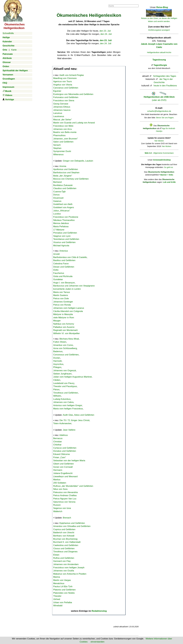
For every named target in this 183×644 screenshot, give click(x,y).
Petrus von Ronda (62, 305)
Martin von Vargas (62, 580)
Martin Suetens (61, 295)
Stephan (57, 148)
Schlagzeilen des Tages (165, 76)
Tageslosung (159, 60)
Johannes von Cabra (63, 402)
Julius (62, 211)
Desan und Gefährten (64, 267)
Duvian (57, 358)
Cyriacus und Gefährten (65, 448)
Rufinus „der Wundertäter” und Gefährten (73, 486)
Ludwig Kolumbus (62, 399)
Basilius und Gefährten (64, 260)
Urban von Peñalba (63, 602)
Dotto (56, 270)
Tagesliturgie (160, 65)
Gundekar (58, 279)
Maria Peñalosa (61, 226)
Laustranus (59, 116)
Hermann (58, 470)
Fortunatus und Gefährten (66, 97)
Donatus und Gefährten (65, 451)
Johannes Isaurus (62, 110)
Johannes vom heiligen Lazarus (69, 308)
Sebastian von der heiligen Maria (69, 461)
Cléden (57, 380)
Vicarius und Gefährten (64, 242)
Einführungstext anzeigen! (159, 30)
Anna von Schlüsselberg (65, 348)
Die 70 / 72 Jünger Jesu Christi (74, 420)
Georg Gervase (61, 104)
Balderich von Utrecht (64, 533)
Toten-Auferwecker (62, 423)
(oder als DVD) (159, 97)
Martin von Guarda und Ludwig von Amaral (74, 123)
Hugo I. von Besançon (64, 283)
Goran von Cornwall (63, 467)
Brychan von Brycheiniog (65, 539)
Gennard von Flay (62, 561)
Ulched (57, 599)
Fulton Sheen (60, 342)
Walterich (58, 511)
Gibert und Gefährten (64, 464)
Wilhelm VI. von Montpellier (66, 333)
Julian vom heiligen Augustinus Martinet (72, 377)
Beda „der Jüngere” (63, 176)
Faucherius (59, 273)
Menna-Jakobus (61, 223)
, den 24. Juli (105, 43)
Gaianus (57, 201)
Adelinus (64, 435)
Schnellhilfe (8, 33)
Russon (57, 505)
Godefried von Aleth (63, 204)
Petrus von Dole (61, 298)
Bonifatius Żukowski (63, 185)
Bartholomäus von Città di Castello (70, 257)
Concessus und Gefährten (66, 355)
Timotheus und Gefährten (66, 393)
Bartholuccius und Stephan (66, 173)
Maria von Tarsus (62, 292)
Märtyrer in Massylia (63, 314)
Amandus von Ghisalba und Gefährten (72, 526)
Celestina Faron (61, 264)
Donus (56, 195)
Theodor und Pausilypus (65, 386)
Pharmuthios (59, 135)
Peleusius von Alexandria (65, 492)
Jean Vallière (69, 430)
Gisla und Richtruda (63, 276)
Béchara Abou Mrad (69, 339)
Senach (57, 145)
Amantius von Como (63, 345)
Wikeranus (58, 154)
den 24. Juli (106, 34)
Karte (14, 50)
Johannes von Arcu (63, 129)
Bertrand (57, 182)
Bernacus (58, 438)
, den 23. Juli (105, 40)
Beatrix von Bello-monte (65, 132)
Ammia (63, 166)
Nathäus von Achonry (64, 324)
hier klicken (159, 141)
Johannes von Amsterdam (66, 564)
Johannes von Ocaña (64, 571)
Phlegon (57, 367)
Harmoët (57, 361)
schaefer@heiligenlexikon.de (159, 111)
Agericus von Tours (63, 81)
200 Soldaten (60, 483)
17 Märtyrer (59, 230)
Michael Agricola (61, 246)
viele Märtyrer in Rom (64, 318)
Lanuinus (58, 113)
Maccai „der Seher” (63, 120)
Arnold (56, 254)
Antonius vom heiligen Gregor (68, 405)
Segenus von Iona (62, 508)
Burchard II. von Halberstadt (67, 542)
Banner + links (167, 175)
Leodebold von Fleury (64, 383)
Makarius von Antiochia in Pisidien (70, 574)
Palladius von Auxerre (64, 327)
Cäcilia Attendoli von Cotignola (68, 311)
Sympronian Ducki (62, 151)
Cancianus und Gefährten (66, 88)
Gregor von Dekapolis (73, 161)
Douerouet (58, 198)
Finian (60, 457)
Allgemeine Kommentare (163, 153)
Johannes (66, 139)
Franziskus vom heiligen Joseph (69, 568)
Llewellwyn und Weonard (65, 476)
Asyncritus (58, 364)
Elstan (56, 555)
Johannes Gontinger (63, 302)
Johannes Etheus (62, 107)
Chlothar (57, 445)
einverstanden (97, 642)
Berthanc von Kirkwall (64, 536)
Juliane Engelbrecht (63, 473)
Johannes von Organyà (65, 370)
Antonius (64, 251)
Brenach (67, 518)
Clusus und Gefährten (64, 548)
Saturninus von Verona (64, 502)
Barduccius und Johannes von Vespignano (74, 286)
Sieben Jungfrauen (62, 374)
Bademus (58, 351)
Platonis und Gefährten (64, 590)
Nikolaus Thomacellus (64, 220)
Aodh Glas (68, 415)
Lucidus (57, 214)
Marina (57, 577)
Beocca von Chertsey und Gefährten (71, 179)
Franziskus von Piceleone (66, 217)
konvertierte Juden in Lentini (67, 289)
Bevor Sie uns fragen (165, 118)
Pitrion (56, 390)
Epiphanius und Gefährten (72, 523)
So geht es (169, 167)
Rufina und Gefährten (64, 558)
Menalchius (59, 583)
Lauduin (89, 161)
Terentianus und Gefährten (66, 239)
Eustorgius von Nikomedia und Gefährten (73, 94)
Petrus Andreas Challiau (65, 495)
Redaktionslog (99, 611)
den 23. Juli (105, 31)
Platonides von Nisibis (64, 593)
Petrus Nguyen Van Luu (65, 499)
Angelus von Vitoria (63, 85)
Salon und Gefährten (63, 142)
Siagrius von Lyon (62, 236)
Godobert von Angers (64, 207)
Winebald (58, 606)
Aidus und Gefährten (84, 415)
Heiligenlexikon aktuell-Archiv (159, 52)
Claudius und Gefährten (65, 188)
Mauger (57, 321)
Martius (57, 480)
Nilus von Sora (60, 489)
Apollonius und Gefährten (66, 169)
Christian (58, 442)
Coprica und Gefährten (64, 529)
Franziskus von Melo (63, 126)
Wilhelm (57, 396)
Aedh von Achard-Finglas (72, 75)
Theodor (57, 596)
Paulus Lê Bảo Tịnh (63, 586)
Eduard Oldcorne (62, 454)
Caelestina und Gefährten (66, 545)
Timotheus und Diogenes (65, 552)
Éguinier (57, 91)
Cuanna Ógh (59, 192)
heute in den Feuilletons (165, 86)
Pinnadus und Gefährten (65, 233)
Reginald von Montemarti (65, 330)
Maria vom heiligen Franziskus (68, 409)
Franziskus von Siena (64, 101)
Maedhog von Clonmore (65, 78)
